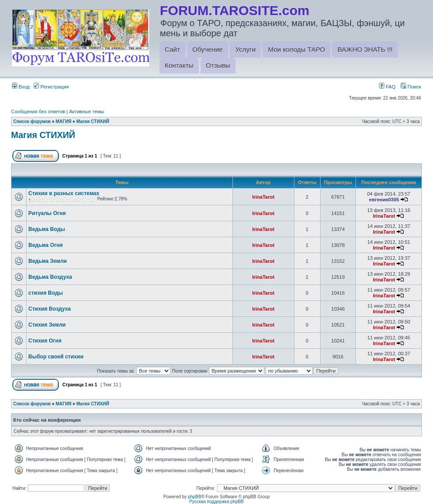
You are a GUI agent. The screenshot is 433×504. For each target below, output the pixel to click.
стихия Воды (46, 293)
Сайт (172, 49)
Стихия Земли (47, 325)
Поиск (411, 87)
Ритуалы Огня (47, 213)
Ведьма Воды (47, 229)
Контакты (179, 65)
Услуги (245, 49)
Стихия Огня (45, 341)
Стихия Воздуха (50, 309)
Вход (21, 87)
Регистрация (51, 87)
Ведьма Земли (48, 261)
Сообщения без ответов (38, 112)
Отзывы (218, 65)
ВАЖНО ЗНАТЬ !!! (365, 49)
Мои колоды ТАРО (296, 49)
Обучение (208, 49)
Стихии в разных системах (64, 193)
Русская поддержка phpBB (216, 502)
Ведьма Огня (46, 245)
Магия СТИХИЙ (93, 121)
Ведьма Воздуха (50, 277)
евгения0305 (384, 200)
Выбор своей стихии (56, 357)
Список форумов (32, 121)
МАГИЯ (64, 121)
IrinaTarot (263, 197)
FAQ (387, 87)
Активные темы (87, 112)
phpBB (194, 497)
